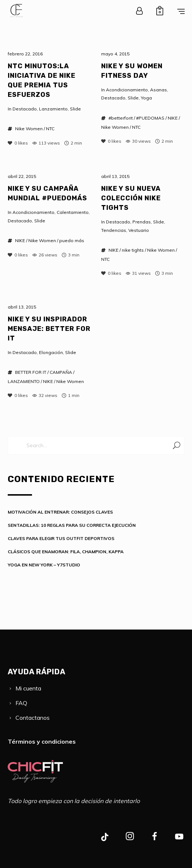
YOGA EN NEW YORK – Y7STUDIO (44, 565)
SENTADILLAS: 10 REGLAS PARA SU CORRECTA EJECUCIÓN (72, 525)
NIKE (173, 118)
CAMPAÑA (61, 372)
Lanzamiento (53, 109)
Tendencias (114, 230)
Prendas (142, 222)
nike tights (133, 250)
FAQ (21, 703)
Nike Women (29, 129)
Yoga (146, 98)
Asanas (159, 90)
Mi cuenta (28, 688)
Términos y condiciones (42, 741)
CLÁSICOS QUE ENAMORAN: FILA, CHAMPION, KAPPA (66, 552)
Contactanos (33, 718)
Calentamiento (73, 212)
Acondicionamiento (127, 90)
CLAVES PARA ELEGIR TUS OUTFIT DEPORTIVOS (61, 538)
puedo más (72, 240)
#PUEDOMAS (150, 118)
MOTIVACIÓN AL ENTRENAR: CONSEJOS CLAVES (60, 512)
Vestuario (139, 230)
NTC (50, 129)
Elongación (51, 352)
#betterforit (121, 118)
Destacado (25, 109)
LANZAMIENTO (24, 381)
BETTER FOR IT (31, 372)
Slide (75, 109)
